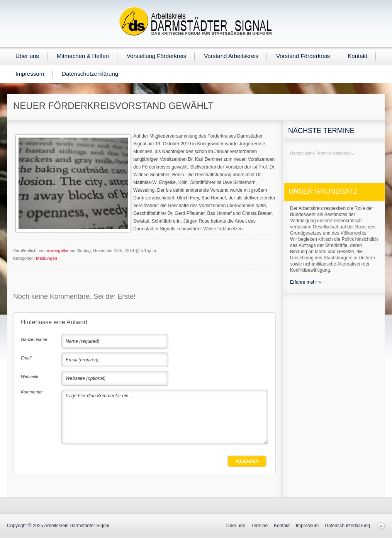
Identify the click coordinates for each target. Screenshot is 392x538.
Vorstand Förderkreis (303, 56)
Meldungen (46, 258)
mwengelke (58, 250)
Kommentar (32, 392)
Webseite (30, 376)
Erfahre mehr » (305, 282)
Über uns (27, 56)
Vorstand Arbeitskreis (231, 56)
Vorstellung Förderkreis (156, 56)
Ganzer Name (34, 339)
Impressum (30, 74)
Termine (260, 526)
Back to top (381, 526)
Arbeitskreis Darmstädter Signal (77, 526)
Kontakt (357, 56)
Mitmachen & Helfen (83, 56)
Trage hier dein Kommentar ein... (165, 417)
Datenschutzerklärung (90, 74)
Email (26, 358)
